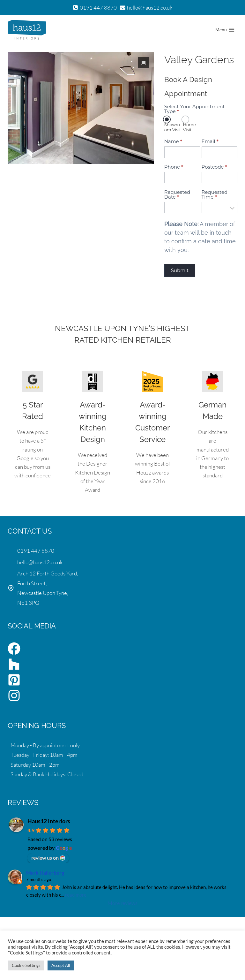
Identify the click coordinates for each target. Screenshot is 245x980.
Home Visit (189, 124)
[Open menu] (225, 30)
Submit (180, 270)
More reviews (122, 903)
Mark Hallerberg (45, 873)
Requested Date (177, 194)
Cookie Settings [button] (26, 965)
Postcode (215, 167)
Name (173, 141)
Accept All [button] (61, 965)
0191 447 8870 (36, 551)
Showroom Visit (173, 124)
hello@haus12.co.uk (40, 562)
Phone (174, 167)
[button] (144, 63)
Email (210, 141)
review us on (48, 858)
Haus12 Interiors (49, 821)
